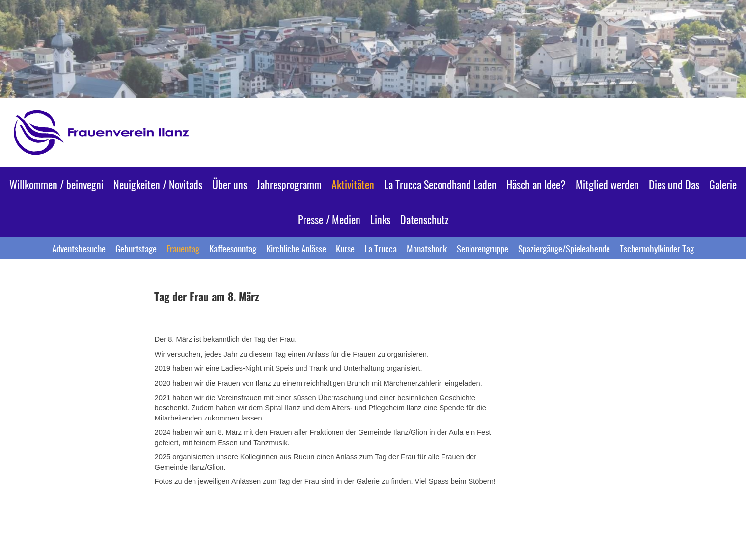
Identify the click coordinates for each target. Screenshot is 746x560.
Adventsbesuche (79, 248)
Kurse (345, 248)
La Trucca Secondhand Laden (440, 184)
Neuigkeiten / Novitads (158, 184)
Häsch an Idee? (536, 184)
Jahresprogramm (289, 184)
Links (380, 219)
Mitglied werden (607, 184)
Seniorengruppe (483, 248)
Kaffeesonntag (233, 248)
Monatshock (427, 248)
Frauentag (183, 248)
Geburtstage (136, 248)
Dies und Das (674, 184)
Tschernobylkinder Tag (657, 248)
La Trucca (381, 248)
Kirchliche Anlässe (296, 248)
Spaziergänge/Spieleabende (564, 248)
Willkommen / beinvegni (56, 184)
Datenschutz (425, 219)
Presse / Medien (329, 219)
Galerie (723, 184)
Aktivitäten (353, 184)
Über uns (230, 184)
